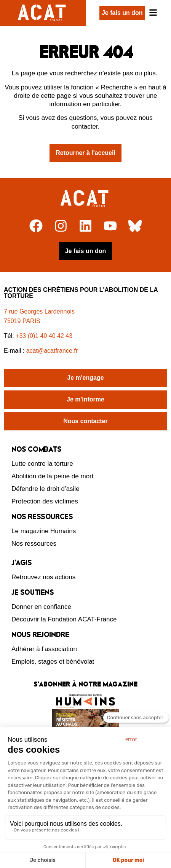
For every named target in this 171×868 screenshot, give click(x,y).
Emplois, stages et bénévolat (53, 662)
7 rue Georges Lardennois (39, 311)
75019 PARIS (22, 321)
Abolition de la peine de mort (52, 476)
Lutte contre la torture (42, 464)
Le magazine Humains (44, 531)
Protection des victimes (45, 501)
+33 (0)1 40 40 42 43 (44, 336)
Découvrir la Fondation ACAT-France (64, 619)
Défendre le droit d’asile (46, 489)
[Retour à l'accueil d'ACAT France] (43, 13)
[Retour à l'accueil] (85, 199)
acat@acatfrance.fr (53, 351)
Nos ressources (34, 544)
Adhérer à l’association (44, 649)
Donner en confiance (41, 607)
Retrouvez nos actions (43, 577)
